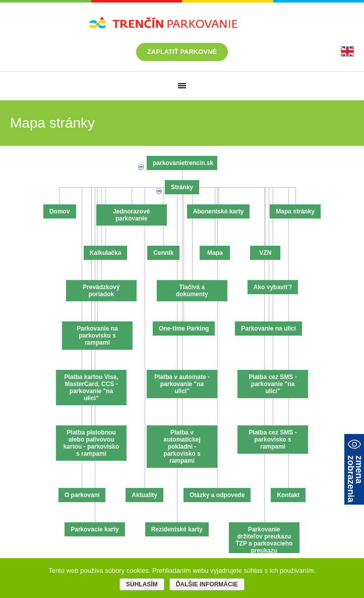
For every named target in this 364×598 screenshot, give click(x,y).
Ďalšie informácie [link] (207, 584)
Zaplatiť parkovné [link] (182, 52)
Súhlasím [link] (142, 584)
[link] (347, 51)
